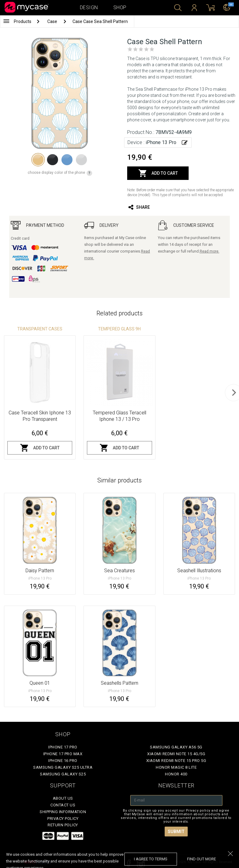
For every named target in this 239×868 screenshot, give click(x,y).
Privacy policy (63, 819)
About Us (63, 798)
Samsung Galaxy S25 (63, 774)
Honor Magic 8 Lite (176, 767)
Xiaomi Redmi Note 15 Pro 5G (176, 761)
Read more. (210, 251)
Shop (120, 8)
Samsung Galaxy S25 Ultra (63, 767)
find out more (202, 859)
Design (89, 8)
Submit (176, 832)
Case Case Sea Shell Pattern (100, 21)
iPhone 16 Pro (63, 761)
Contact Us (63, 805)
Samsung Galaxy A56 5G (176, 747)
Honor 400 (176, 774)
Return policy (63, 825)
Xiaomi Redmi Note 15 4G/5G (176, 754)
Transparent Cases (40, 329)
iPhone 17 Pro (63, 747)
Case (53, 21)
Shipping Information (63, 812)
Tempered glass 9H (119, 329)
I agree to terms (151, 859)
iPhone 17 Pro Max (63, 754)
